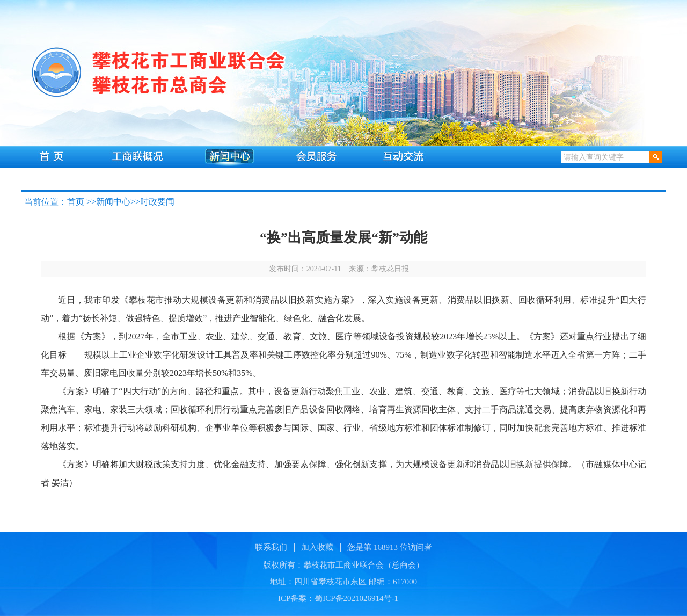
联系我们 (271, 547)
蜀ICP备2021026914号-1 (356, 598)
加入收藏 (317, 547)
